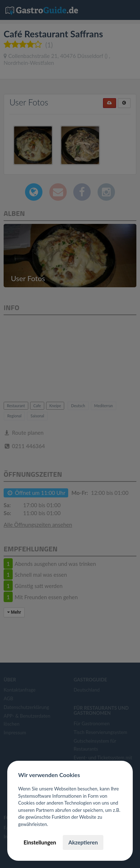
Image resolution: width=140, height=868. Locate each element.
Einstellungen (40, 842)
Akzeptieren (83, 842)
